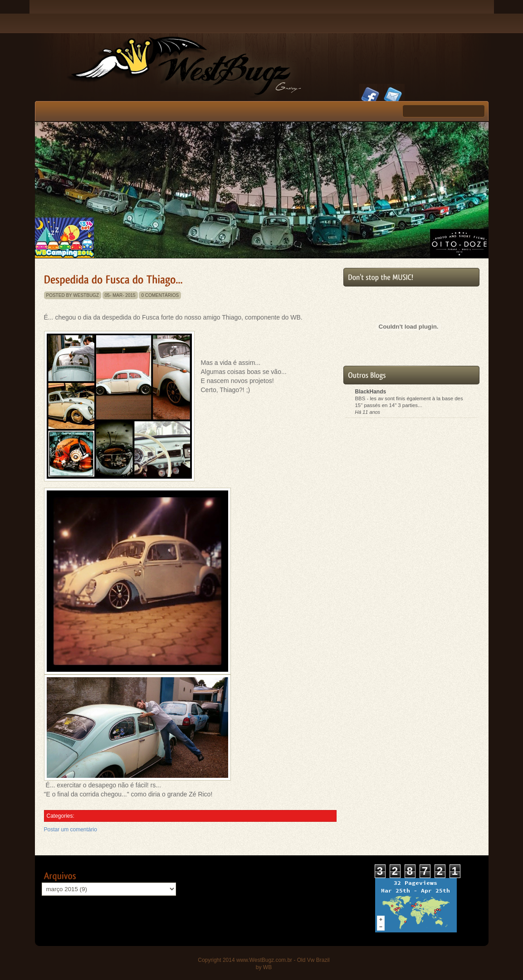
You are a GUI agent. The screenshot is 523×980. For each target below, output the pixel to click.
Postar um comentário (71, 830)
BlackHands (371, 392)
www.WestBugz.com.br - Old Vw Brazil (283, 960)
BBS (361, 398)
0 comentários (160, 295)
